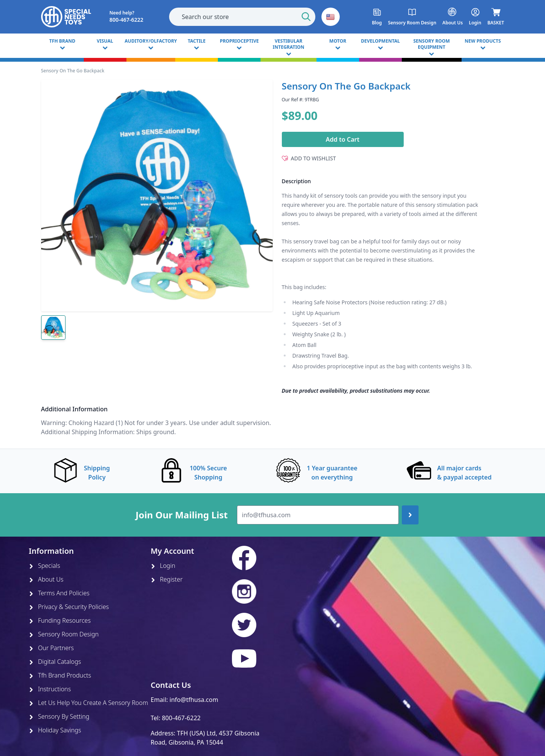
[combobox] (242, 17)
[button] (331, 17)
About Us (46, 579)
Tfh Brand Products (60, 675)
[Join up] (410, 515)
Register (167, 579)
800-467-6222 (181, 718)
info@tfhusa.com (194, 700)
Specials (45, 566)
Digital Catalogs (55, 662)
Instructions (50, 689)
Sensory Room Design (64, 634)
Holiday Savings (55, 730)
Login (163, 566)
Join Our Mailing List (182, 515)
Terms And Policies (59, 593)
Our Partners (51, 648)
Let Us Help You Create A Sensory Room (89, 703)
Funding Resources (60, 620)
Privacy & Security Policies (69, 607)
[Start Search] (306, 17)
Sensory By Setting (59, 716)
